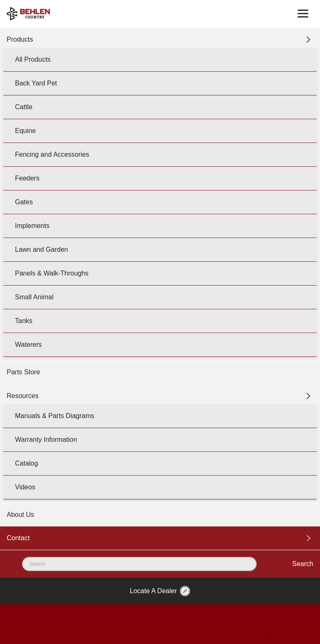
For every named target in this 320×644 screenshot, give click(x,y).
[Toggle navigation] (303, 14)
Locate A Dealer (160, 591)
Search (303, 564)
